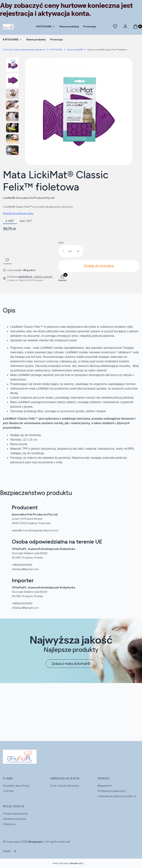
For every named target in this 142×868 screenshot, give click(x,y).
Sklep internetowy (67, 863)
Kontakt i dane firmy (16, 786)
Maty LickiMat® (75, 50)
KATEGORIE (56, 50)
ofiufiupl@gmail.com (25, 569)
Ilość (61, 243)
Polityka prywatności (112, 791)
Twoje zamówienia (15, 813)
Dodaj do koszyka (99, 266)
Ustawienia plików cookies (116, 796)
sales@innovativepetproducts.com (35, 530)
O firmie (8, 791)
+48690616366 (22, 565)
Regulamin (105, 786)
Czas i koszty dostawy (65, 786)
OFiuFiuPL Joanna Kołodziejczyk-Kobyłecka (24, 50)
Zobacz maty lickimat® (71, 664)
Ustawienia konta (14, 819)
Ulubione (9, 824)
